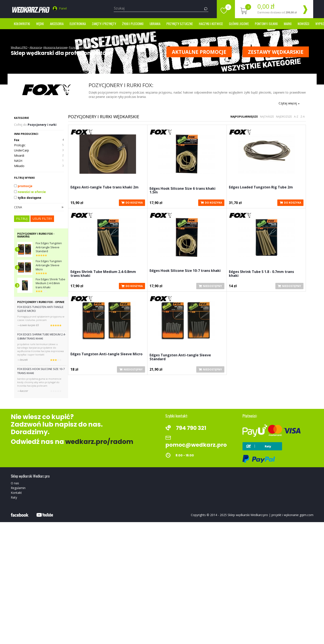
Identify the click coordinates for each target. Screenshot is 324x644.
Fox (95, 47)
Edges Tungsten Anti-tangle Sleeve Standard (180, 357)
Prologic (39, 145)
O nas (15, 483)
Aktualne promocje (199, 52)
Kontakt (16, 493)
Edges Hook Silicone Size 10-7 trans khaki (185, 271)
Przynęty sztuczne (180, 24)
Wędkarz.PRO (19, 47)
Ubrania (155, 24)
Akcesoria (57, 24)
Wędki (40, 24)
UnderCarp (39, 150)
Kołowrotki (22, 24)
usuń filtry (42, 219)
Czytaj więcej (289, 103)
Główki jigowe (239, 24)
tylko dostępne (28, 198)
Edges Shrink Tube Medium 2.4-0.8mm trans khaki (103, 274)
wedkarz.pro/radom (99, 442)
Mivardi (39, 156)
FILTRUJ (22, 219)
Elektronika (78, 24)
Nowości (303, 24)
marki (288, 24)
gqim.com (306, 515)
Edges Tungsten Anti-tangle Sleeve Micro (106, 354)
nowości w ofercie (30, 192)
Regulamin (18, 488)
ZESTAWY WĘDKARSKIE (276, 52)
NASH (39, 161)
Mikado (39, 166)
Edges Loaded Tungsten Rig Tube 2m (261, 187)
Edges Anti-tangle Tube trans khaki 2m (105, 187)
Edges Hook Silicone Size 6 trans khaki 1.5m (183, 191)
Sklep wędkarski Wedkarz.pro (248, 515)
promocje (23, 186)
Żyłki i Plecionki (133, 24)
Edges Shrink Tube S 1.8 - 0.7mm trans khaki (261, 274)
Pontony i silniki (266, 24)
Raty (14, 497)
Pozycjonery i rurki (80, 47)
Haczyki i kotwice (211, 24)
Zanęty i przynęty (104, 24)
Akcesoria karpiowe (55, 47)
